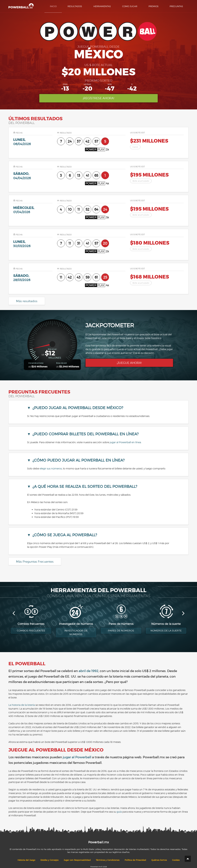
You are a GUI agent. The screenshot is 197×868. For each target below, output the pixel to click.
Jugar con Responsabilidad (77, 860)
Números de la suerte (166, 631)
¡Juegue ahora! (129, 363)
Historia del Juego (26, 860)
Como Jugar (130, 6)
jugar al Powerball (77, 757)
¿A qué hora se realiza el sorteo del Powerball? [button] (85, 486)
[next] (183, 613)
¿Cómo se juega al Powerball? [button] (65, 535)
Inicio (53, 6)
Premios (154, 6)
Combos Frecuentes (31, 631)
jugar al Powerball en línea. (126, 442)
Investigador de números (76, 632)
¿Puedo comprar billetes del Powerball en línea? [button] (85, 434)
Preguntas (176, 6)
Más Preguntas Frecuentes (35, 562)
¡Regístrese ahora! (98, 98)
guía (119, 812)
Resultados (75, 6)
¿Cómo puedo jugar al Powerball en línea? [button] (78, 460)
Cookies (176, 860)
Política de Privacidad (135, 860)
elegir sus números (51, 469)
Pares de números (121, 631)
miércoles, (33, 210)
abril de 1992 (88, 671)
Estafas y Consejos (49, 860)
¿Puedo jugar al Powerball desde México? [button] (78, 408)
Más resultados (27, 301)
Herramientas (102, 6)
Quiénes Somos (159, 860)
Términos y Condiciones (108, 860)
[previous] (14, 613)
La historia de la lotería (22, 705)
